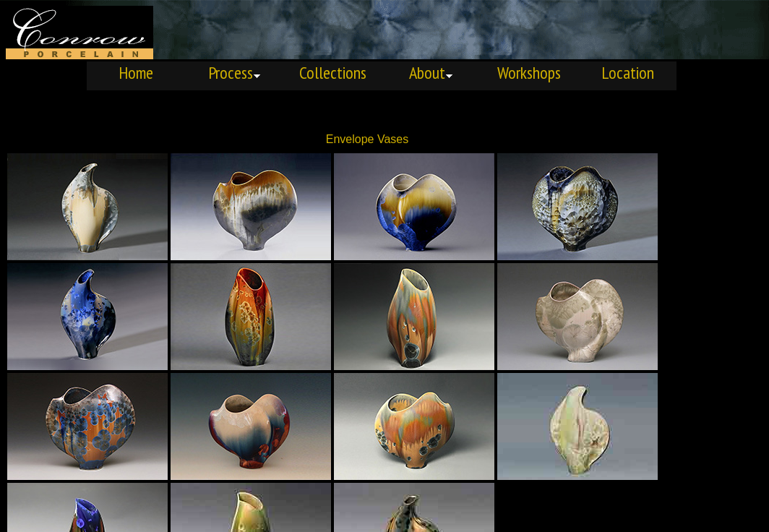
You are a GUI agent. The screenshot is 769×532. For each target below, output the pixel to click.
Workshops (529, 73)
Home (136, 73)
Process (235, 73)
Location (628, 73)
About (431, 73)
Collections (333, 73)
